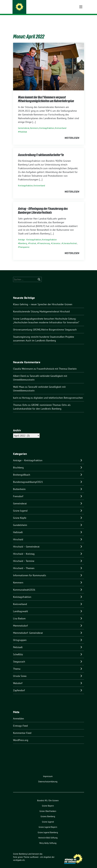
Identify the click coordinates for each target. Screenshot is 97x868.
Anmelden (19, 714)
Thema (17, 664)
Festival (33, 239)
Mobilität (23, 128)
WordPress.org (21, 736)
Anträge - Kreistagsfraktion (30, 235)
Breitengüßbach (22, 470)
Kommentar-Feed (22, 729)
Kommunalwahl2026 (24, 585)
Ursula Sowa (20, 672)
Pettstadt (18, 643)
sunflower (34, 853)
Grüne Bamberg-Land (35, 7)
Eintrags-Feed (20, 721)
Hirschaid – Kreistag (24, 549)
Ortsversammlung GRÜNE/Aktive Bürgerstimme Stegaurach (45, 325)
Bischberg (18, 463)
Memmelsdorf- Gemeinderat (28, 629)
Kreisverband (61, 124)
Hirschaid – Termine (24, 557)
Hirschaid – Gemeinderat (26, 542)
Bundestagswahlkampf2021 (28, 478)
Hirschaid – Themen (24, 564)
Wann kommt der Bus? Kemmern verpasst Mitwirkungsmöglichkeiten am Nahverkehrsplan (46, 95)
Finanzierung (44, 239)
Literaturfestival (70, 239)
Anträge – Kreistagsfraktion (28, 456)
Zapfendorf (19, 686)
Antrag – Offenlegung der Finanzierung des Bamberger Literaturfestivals (43, 206)
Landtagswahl (21, 607)
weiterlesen (72, 134)
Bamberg (23, 239)
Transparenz (24, 243)
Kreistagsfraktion (47, 124)
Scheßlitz (18, 650)
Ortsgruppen (20, 636)
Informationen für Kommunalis (30, 571)
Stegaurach (19, 657)
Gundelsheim (20, 521)
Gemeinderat (24, 124)
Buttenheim (19, 485)
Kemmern (34, 124)
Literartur (56, 239)
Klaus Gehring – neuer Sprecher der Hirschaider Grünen (43, 300)
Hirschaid (18, 535)
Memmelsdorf (20, 621)
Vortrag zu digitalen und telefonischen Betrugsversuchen (52, 393)
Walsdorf (18, 679)
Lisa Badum (19, 614)
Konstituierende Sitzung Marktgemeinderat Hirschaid (41, 307)
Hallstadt (18, 528)
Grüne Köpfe (20, 514)
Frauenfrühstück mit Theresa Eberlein (57, 364)
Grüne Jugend (20, 506)
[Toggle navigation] (81, 19)
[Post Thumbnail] (49, 62)
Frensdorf (18, 492)
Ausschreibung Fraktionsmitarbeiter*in (41, 151)
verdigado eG (19, 856)
